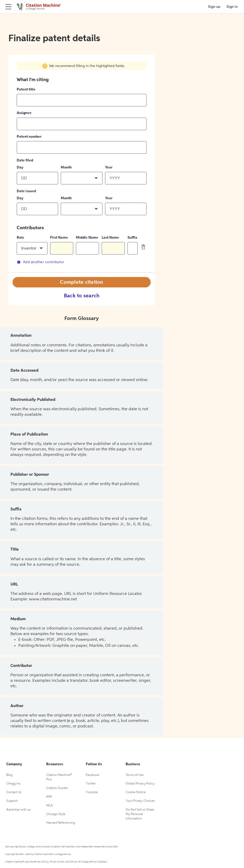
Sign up (214, 7)
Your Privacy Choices (140, 801)
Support (12, 801)
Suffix (132, 238)
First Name (59, 238)
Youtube (92, 792)
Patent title (26, 89)
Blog (9, 775)
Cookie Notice (136, 792)
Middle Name (87, 238)
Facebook (93, 775)
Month (66, 167)
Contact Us (14, 792)
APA (49, 797)
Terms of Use (135, 775)
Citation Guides (57, 788)
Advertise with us (18, 810)
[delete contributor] (143, 247)
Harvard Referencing (61, 823)
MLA (49, 806)
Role (20, 238)
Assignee (24, 113)
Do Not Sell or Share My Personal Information (140, 814)
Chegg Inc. (14, 784)
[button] (81, 178)
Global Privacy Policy (140, 784)
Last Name (110, 238)
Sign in (232, 7)
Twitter (91, 784)
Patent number (29, 137)
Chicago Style (56, 814)
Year (109, 167)
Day (20, 167)
